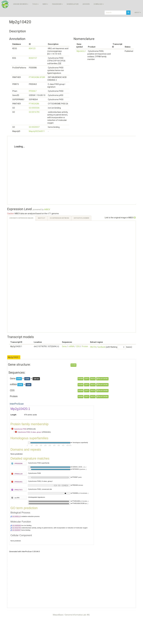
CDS (78, 346)
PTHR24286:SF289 (37, 77)
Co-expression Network (59, 218)
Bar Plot (42, 218)
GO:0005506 (34, 108)
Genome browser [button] (21, 4)
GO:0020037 (34, 127)
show (73, 365)
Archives (86, 4)
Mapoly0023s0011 (37, 131)
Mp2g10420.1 (14, 357)
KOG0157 (33, 58)
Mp (81, 51)
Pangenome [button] (57, 4)
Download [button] (99, 4)
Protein (85, 346)
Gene (64, 346)
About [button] (138, 13)
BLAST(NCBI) (102, 379)
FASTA (93, 347)
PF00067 (33, 91)
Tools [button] (35, 4)
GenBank (101, 347)
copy (87, 379)
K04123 (32, 48)
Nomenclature (73, 4)
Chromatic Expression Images (21, 218)
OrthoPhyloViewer (81, 218)
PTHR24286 (34, 104)
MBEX (47, 209)
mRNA (71, 346)
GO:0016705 (34, 112)
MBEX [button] (45, 4)
